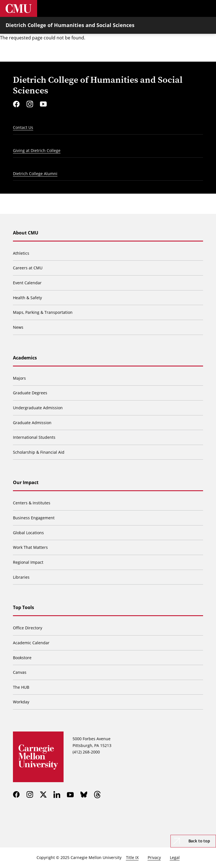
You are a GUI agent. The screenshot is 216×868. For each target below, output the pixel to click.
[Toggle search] (191, 8)
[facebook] (16, 104)
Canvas (20, 672)
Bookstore (22, 658)
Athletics (21, 253)
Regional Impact (28, 562)
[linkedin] (57, 795)
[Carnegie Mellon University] (19, 8)
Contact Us (23, 127)
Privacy (154, 857)
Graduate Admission (32, 423)
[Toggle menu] (208, 8)
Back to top (199, 841)
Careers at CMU (28, 268)
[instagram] (30, 104)
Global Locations (28, 533)
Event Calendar (27, 283)
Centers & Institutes (32, 503)
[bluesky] (84, 795)
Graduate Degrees (30, 393)
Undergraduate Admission (38, 408)
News (18, 327)
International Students (34, 437)
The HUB (21, 687)
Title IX (132, 857)
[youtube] (43, 104)
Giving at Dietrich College (37, 150)
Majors (19, 378)
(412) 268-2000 (86, 752)
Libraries (21, 577)
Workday (21, 702)
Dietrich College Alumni (35, 174)
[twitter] (43, 795)
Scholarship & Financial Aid (39, 452)
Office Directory (28, 628)
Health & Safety (27, 298)
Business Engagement (34, 518)
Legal (175, 857)
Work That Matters (30, 547)
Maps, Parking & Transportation (43, 312)
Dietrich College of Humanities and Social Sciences (70, 25)
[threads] (97, 795)
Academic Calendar (31, 643)
